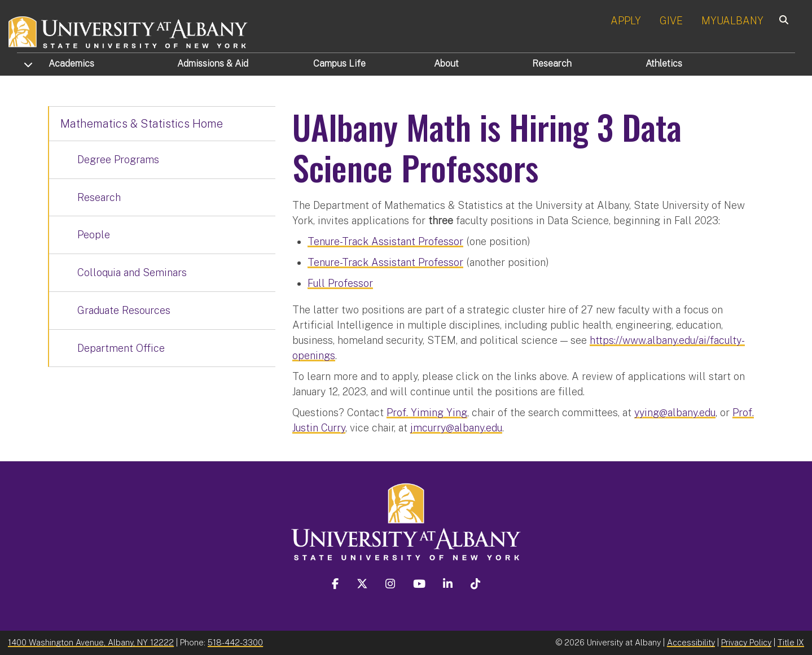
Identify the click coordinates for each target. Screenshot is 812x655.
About (446, 64)
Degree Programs (118, 160)
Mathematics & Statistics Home (142, 124)
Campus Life (339, 64)
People (94, 235)
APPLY (626, 21)
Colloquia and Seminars (132, 272)
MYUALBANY (732, 21)
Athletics (664, 64)
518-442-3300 (235, 642)
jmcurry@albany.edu (456, 428)
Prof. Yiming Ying (427, 412)
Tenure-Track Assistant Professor (385, 241)
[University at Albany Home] (129, 31)
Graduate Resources (124, 310)
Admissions (213, 64)
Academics (71, 64)
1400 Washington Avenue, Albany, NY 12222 (91, 642)
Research (552, 64)
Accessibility (691, 642)
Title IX (791, 642)
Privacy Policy (746, 642)
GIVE (671, 21)
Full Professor (340, 283)
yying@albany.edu (675, 412)
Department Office (121, 348)
